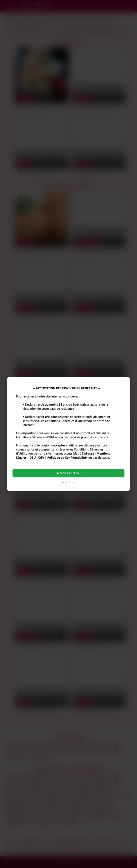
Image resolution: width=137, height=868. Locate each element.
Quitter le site (69, 482)
